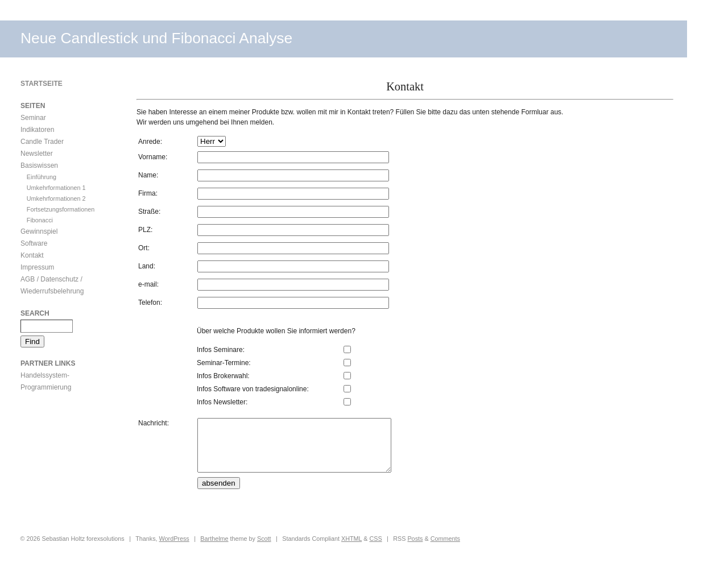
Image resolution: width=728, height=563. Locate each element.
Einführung (42, 177)
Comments (445, 549)
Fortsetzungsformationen (61, 209)
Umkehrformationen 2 (56, 198)
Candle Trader (42, 142)
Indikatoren (37, 130)
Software (34, 243)
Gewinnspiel (39, 231)
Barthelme (214, 549)
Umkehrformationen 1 (56, 188)
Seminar (33, 118)
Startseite (42, 84)
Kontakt (32, 255)
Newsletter (37, 154)
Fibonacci (40, 220)
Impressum (37, 267)
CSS (375, 549)
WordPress (174, 549)
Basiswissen (39, 165)
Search (35, 313)
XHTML (351, 549)
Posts (415, 549)
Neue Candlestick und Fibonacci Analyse (156, 38)
